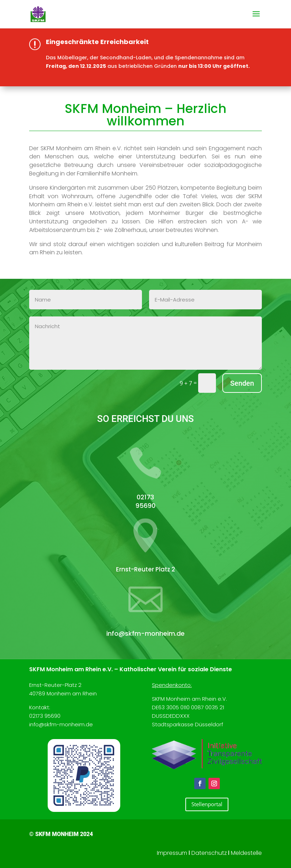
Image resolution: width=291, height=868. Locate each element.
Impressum (172, 853)
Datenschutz (209, 853)
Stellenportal (207, 804)
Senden (242, 383)
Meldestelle (246, 853)
